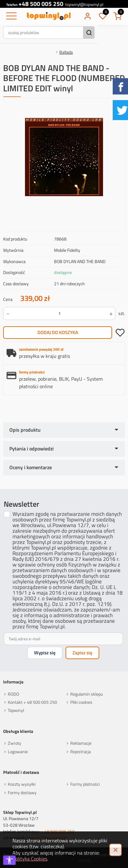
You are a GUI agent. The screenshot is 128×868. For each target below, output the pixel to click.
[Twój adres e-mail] (63, 639)
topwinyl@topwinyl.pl (85, 5)
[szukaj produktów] (59, 33)
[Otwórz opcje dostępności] (9, 860)
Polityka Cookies (30, 859)
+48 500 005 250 (41, 4)
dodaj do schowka (120, 333)
